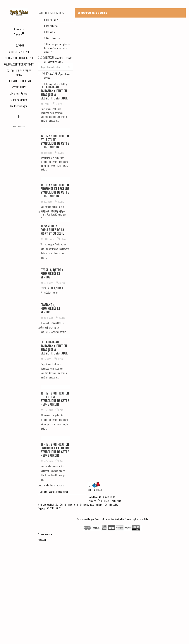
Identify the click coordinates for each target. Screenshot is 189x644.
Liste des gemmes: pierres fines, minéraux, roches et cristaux (57, 48)
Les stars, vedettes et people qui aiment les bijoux (58, 60)
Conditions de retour (69, 597)
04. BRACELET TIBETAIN (19, 81)
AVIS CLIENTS (19, 87)
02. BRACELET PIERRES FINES (19, 64)
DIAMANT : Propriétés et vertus (50, 366)
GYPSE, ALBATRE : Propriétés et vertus (52, 331)
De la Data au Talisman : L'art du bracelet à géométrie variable (54, 135)
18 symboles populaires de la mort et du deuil (52, 287)
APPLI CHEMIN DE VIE (19, 52)
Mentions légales (45, 597)
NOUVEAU (19, 45)
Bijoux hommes (53, 38)
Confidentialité (112, 597)
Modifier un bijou (19, 106)
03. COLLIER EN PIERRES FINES (19, 73)
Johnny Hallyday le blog (57, 84)
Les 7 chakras (52, 26)
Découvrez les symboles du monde (57, 76)
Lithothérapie (52, 20)
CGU (56, 597)
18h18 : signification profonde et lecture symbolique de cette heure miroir (55, 232)
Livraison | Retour (19, 93)
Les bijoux (51, 32)
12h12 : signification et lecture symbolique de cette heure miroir (55, 183)
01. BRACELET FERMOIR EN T (19, 58)
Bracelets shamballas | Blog (59, 68)
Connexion (19, 29)
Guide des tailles (19, 100)
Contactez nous (87, 597)
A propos (99, 597)
